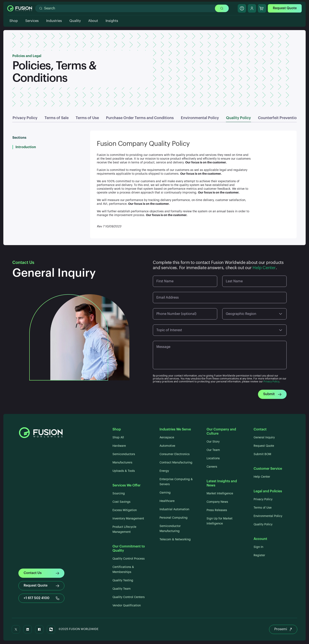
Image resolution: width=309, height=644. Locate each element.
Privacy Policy (25, 118)
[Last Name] (254, 281)
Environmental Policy (200, 118)
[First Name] (185, 281)
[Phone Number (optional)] (185, 314)
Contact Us (41, 573)
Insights (112, 21)
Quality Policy (238, 118)
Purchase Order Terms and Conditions (140, 118)
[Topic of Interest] (220, 330)
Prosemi (283, 629)
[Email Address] (220, 298)
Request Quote (285, 8)
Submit (272, 394)
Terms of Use (87, 118)
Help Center (264, 268)
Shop (14, 21)
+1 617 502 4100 (41, 598)
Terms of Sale (57, 118)
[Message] (220, 357)
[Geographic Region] (254, 314)
